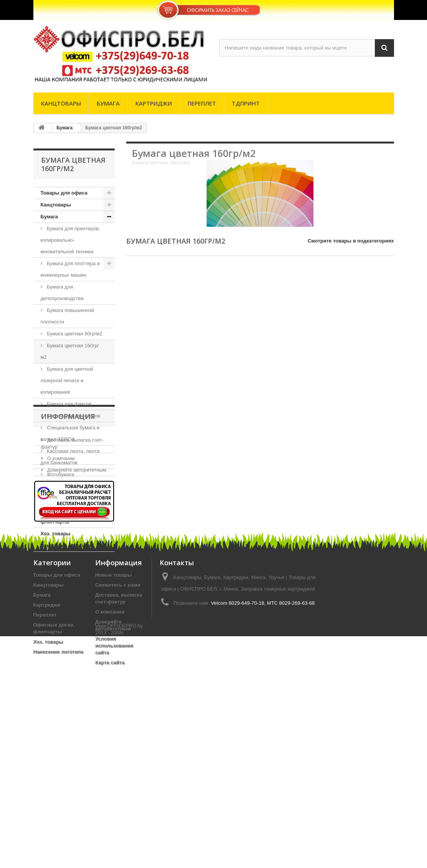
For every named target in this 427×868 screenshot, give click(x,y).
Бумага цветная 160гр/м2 (70, 351)
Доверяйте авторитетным (76, 625)
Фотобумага (60, 474)
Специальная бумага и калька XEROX (70, 433)
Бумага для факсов (69, 404)
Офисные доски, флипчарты (61, 516)
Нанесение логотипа (66, 545)
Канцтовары (61, 103)
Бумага (108, 103)
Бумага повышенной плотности (68, 316)
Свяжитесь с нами (118, 767)
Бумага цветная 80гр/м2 (74, 334)
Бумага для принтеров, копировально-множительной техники (70, 240)
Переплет (202, 103)
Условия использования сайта (114, 827)
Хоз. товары (56, 534)
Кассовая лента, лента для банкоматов (70, 457)
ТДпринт (246, 103)
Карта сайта (110, 844)
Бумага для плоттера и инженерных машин (70, 269)
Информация (68, 575)
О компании (60, 614)
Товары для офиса (64, 193)
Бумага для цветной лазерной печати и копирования (67, 380)
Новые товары (114, 757)
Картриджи (154, 103)
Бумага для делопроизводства (62, 293)
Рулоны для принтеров (73, 416)
